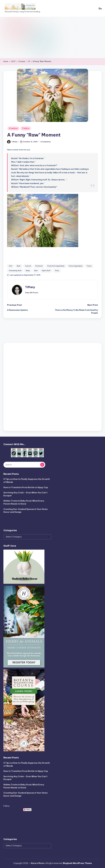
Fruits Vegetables (76, 266)
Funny (89, 266)
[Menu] (100, 8)
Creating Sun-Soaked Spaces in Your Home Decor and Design (25, 511)
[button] (32, 293)
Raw (36, 271)
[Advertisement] (52, 38)
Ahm (11, 266)
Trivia (57, 271)
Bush (19, 266)
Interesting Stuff (15, 271)
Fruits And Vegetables (56, 266)
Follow (6, 806)
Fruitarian (39, 266)
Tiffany (30, 287)
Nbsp (28, 271)
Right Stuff (46, 271)
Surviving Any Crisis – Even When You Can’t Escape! (25, 494)
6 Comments (46, 142)
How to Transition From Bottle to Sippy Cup (26, 487)
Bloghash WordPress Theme (77, 863)
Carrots (28, 266)
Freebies (13, 128)
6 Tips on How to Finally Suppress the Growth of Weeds (27, 481)
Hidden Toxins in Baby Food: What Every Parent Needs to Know (24, 502)
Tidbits (26, 128)
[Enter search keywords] (24, 465)
